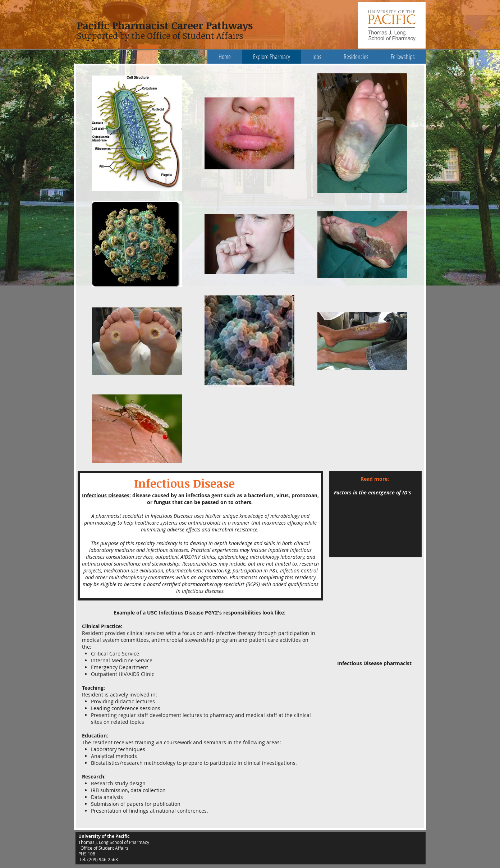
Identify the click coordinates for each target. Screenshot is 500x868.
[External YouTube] (376, 617)
